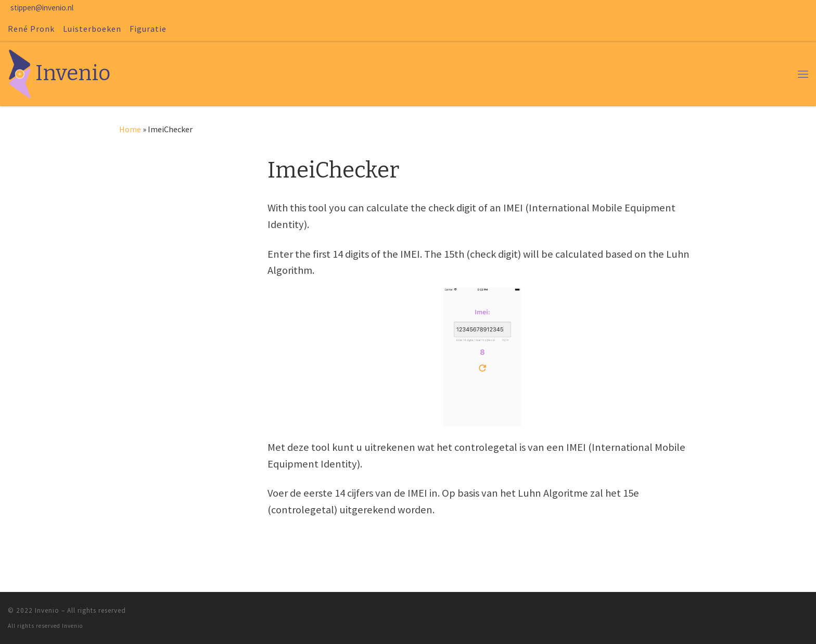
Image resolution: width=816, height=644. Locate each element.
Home (130, 129)
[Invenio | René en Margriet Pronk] (20, 73)
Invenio (47, 610)
